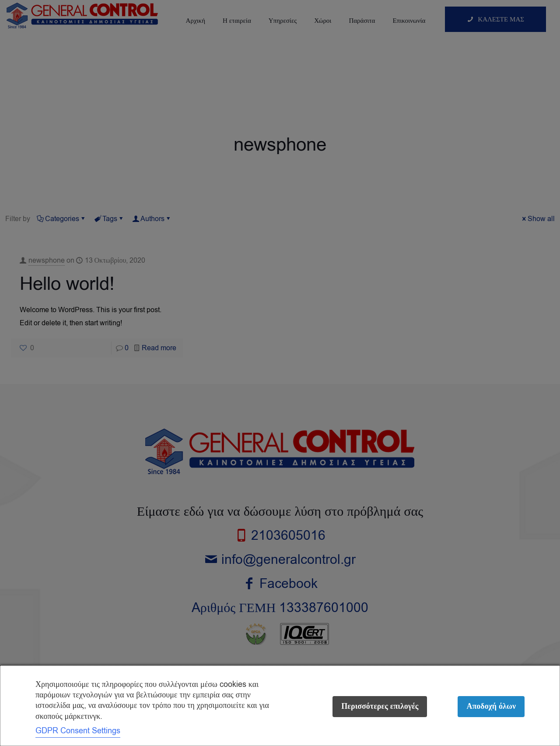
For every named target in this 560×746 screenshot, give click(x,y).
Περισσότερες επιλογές (380, 706)
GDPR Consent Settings (78, 731)
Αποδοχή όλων (491, 706)
